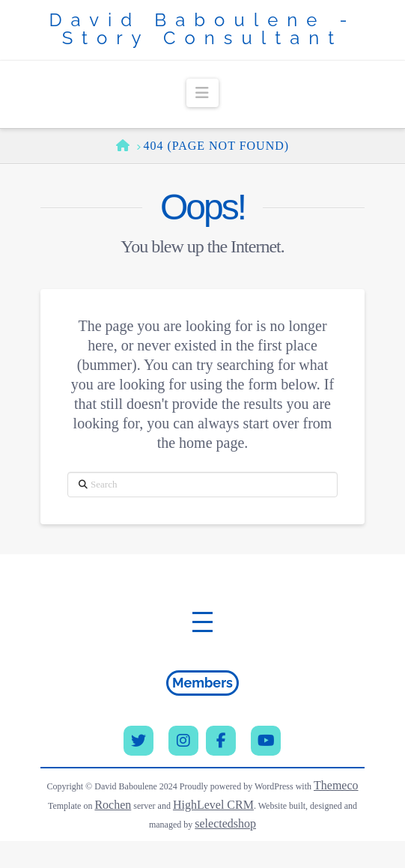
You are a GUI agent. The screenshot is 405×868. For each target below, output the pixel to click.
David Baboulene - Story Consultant (202, 29)
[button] (202, 93)
